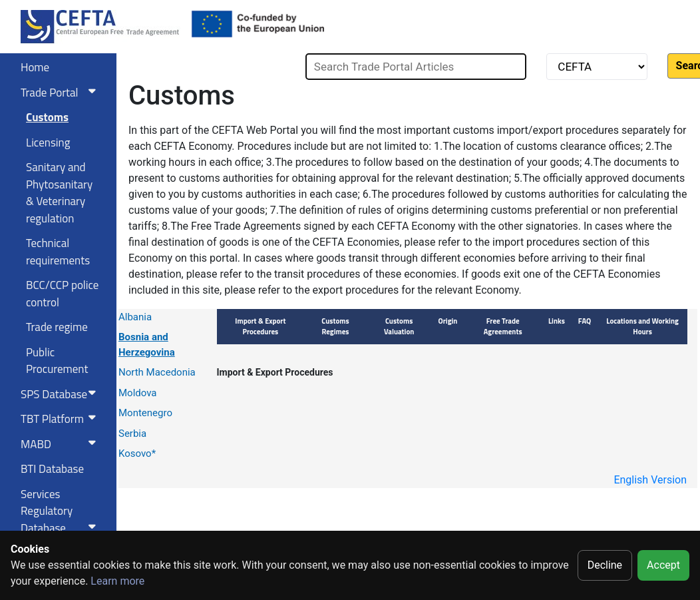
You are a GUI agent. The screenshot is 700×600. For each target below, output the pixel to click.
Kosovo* (137, 453)
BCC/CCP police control (62, 294)
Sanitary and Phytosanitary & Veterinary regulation (59, 193)
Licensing (48, 143)
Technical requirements (58, 252)
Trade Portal (61, 93)
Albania (135, 317)
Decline (605, 565)
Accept (663, 565)
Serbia (132, 434)
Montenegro (145, 413)
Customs (47, 117)
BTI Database (52, 469)
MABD (61, 444)
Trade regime (57, 327)
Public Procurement (57, 361)
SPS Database (61, 394)
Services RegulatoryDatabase (61, 511)
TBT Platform (61, 419)
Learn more (117, 581)
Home (35, 67)
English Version (650, 480)
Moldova (138, 393)
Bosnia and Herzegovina (147, 345)
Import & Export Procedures (275, 372)
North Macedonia (157, 372)
